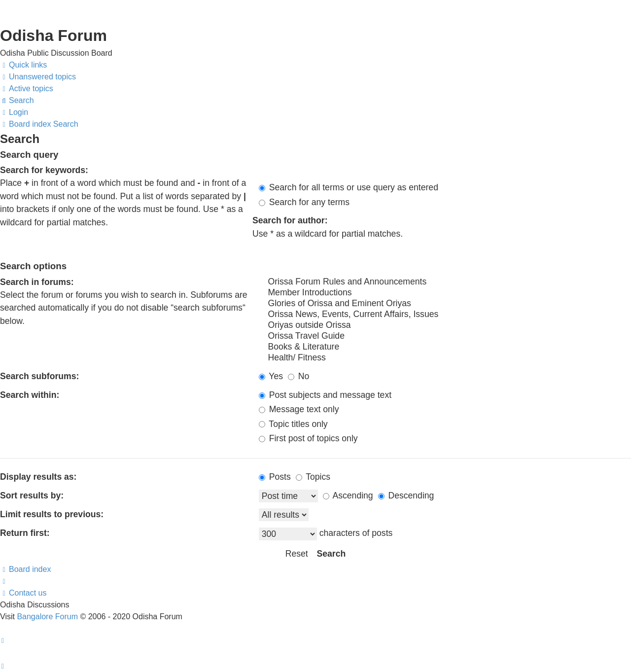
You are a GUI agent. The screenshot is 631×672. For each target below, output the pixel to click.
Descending (406, 495)
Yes (271, 376)
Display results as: (38, 477)
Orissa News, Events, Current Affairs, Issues (445, 315)
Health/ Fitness (445, 358)
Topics (313, 477)
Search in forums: (37, 282)
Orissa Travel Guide (445, 336)
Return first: (25, 533)
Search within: (30, 395)
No (298, 376)
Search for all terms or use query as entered (349, 187)
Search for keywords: (44, 170)
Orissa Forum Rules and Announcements (445, 282)
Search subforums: (39, 376)
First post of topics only (308, 438)
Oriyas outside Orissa (445, 325)
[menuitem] (38, 77)
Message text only (299, 409)
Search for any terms (304, 202)
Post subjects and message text (325, 395)
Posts (275, 477)
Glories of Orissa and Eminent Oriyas (445, 304)
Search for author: (290, 220)
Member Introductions (445, 293)
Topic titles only (293, 424)
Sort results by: (32, 495)
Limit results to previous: (52, 514)
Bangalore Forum (47, 617)
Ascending (348, 495)
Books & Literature (445, 347)
